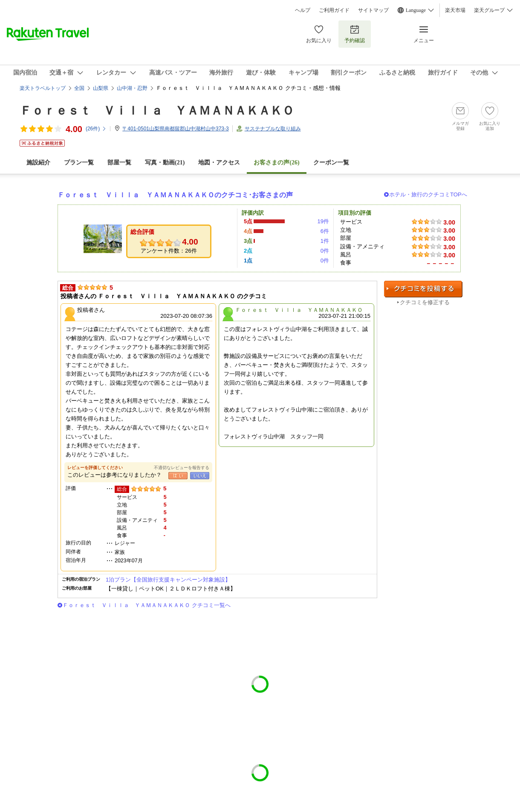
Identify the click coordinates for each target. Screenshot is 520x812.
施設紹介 (38, 163)
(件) (96, 129)
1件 (325, 241)
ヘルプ (303, 10)
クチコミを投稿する (423, 289)
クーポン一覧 (331, 163)
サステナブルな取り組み (273, 129)
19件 (323, 221)
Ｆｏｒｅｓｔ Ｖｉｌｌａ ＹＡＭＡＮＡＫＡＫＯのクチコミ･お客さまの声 (175, 195)
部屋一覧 (119, 163)
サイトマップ (373, 10)
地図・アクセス (219, 163)
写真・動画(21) (165, 163)
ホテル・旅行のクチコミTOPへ (428, 194)
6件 (325, 231)
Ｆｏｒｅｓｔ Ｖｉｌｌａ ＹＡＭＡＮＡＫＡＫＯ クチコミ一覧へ (147, 605)
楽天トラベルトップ (43, 88)
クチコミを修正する (425, 302)
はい (178, 476)
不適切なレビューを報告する (182, 468)
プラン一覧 (79, 163)
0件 (325, 251)
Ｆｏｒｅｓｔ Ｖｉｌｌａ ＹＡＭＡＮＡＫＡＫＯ (157, 111)
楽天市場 (455, 10)
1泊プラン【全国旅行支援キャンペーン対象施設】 (168, 580)
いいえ (200, 476)
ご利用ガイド (334, 10)
